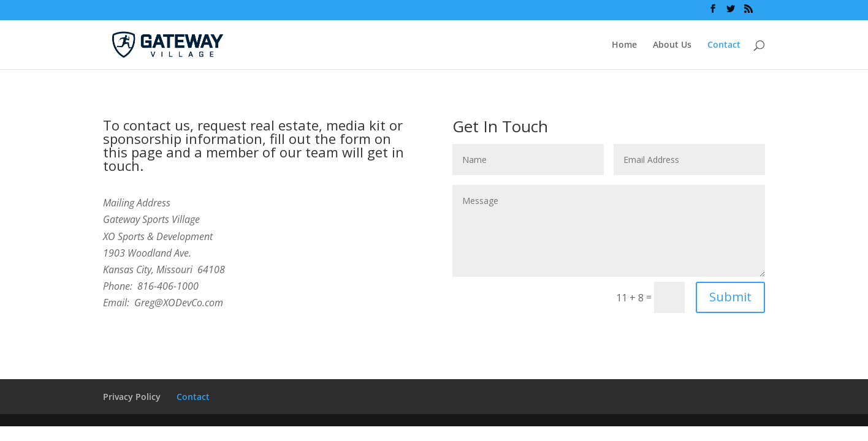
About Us (672, 45)
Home (624, 45)
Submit (730, 297)
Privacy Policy (132, 397)
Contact (724, 45)
